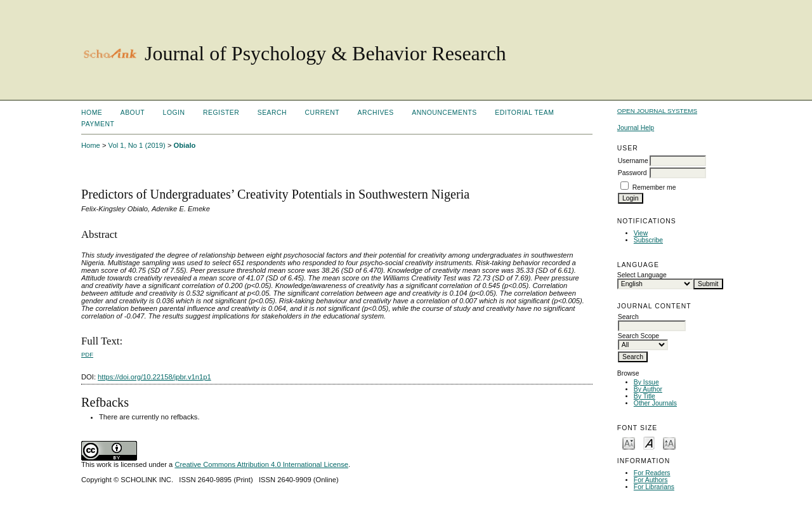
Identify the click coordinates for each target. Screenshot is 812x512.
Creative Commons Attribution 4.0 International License (261, 464)
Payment (98, 124)
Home (92, 113)
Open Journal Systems (657, 111)
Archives (375, 113)
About (133, 113)
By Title (645, 396)
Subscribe (648, 240)
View (641, 233)
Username (633, 161)
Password (632, 173)
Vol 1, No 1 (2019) (137, 145)
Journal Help (636, 128)
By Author (648, 389)
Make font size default (649, 443)
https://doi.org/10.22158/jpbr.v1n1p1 (154, 377)
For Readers (652, 473)
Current (322, 113)
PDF (87, 354)
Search (272, 113)
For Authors (651, 480)
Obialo (185, 145)
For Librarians (654, 487)
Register (221, 113)
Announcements (444, 113)
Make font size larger (669, 443)
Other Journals (655, 403)
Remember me (654, 187)
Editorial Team (524, 113)
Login (174, 113)
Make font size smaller (629, 443)
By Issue (646, 382)
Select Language (642, 275)
